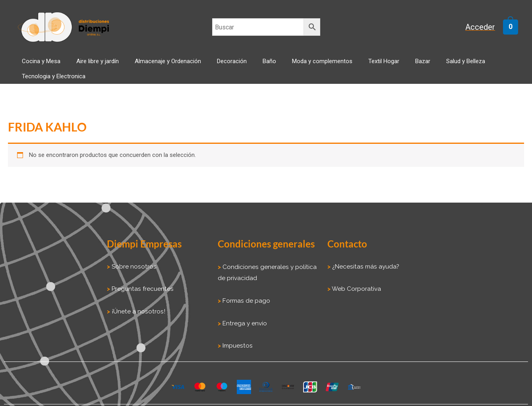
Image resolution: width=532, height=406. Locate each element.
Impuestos (236, 337)
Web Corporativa (356, 282)
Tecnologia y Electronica (470, 66)
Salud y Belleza (411, 66)
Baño (246, 66)
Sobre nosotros (133, 260)
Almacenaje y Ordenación (161, 66)
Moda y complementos (291, 66)
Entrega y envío (245, 315)
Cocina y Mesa (50, 66)
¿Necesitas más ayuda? (364, 260)
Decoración (217, 66)
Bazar (376, 66)
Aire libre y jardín (98, 66)
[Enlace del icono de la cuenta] (485, 27)
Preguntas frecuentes (141, 282)
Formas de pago (246, 293)
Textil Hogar (345, 66)
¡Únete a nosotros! (136, 304)
